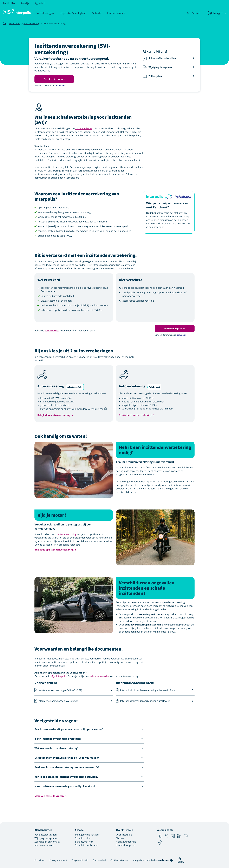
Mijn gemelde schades (87, 835)
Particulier (9, 3)
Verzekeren (15, 24)
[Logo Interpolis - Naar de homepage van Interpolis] (17, 12)
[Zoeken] (192, 13)
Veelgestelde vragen (46, 835)
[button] (169, 59)
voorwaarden (52, 331)
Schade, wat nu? (84, 842)
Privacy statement (58, 860)
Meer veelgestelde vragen (49, 796)
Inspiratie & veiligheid (73, 13)
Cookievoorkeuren (119, 860)
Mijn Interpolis (59, 676)
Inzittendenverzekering (54, 24)
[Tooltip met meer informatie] (106, 408)
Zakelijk (25, 3)
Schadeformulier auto (87, 845)
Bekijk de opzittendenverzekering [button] (54, 550)
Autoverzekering (31, 24)
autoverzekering (84, 128)
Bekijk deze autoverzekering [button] (54, 415)
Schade (97, 13)
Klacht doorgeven (126, 845)
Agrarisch (40, 3)
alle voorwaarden (100, 676)
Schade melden (84, 838)
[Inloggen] (215, 13)
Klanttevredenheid (126, 842)
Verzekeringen (45, 13)
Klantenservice (116, 13)
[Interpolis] (4, 23)
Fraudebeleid (99, 860)
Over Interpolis (124, 835)
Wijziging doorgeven (46, 838)
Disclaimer (40, 860)
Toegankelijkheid (80, 860)
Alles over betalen (44, 845)
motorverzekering (67, 534)
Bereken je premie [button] (54, 79)
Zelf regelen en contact (47, 842)
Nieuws (120, 838)
